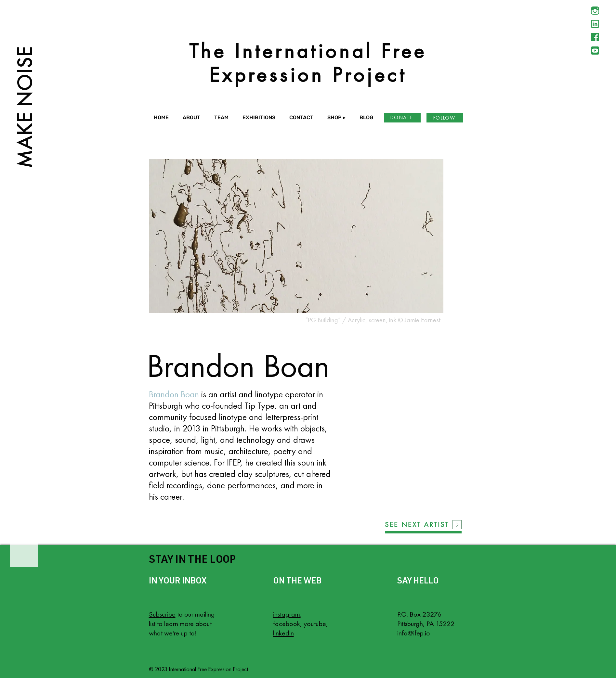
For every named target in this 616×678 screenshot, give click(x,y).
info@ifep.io (414, 633)
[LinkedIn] (595, 24)
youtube (315, 624)
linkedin (283, 633)
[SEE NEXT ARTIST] (417, 525)
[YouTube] (595, 51)
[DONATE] (402, 118)
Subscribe (162, 614)
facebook (287, 624)
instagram (287, 614)
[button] (194, 118)
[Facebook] (595, 37)
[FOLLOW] (445, 118)
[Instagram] (595, 11)
